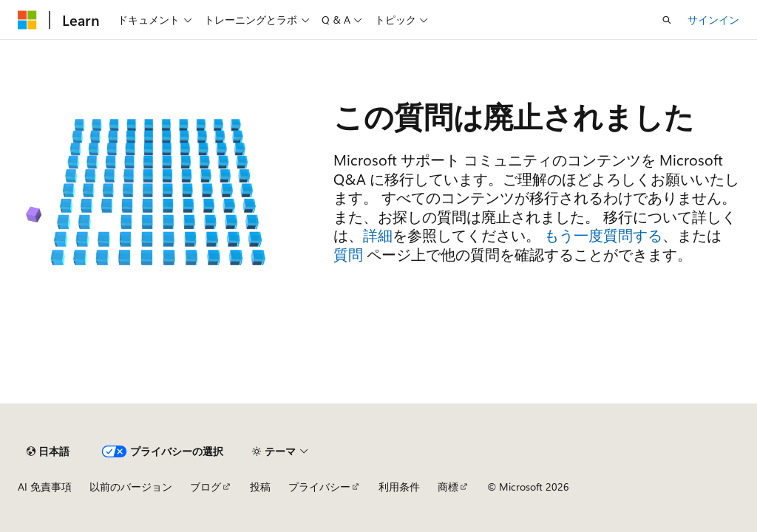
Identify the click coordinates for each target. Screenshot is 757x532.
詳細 (378, 235)
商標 (448, 487)
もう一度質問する (603, 235)
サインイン (713, 20)
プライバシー (319, 487)
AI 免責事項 (45, 487)
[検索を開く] (667, 20)
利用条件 (399, 487)
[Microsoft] (27, 20)
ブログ (206, 487)
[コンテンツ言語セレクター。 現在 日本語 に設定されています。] (48, 451)
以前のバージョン (131, 487)
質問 (348, 254)
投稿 (260, 487)
